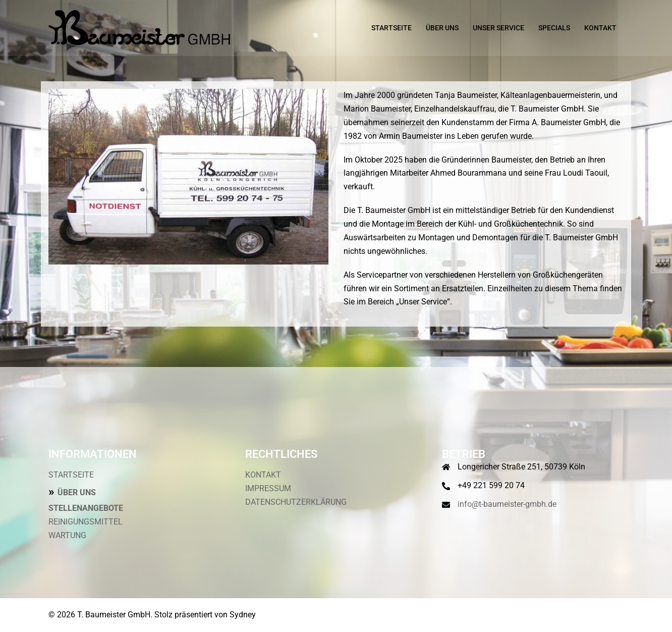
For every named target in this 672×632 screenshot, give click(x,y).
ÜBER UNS (442, 28)
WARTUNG (67, 535)
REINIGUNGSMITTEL (86, 522)
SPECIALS (554, 28)
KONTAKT (600, 28)
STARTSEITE (391, 28)
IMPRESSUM (268, 488)
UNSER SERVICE (498, 28)
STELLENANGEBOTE (86, 508)
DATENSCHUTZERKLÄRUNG (296, 502)
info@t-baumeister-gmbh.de (507, 504)
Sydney (243, 615)
